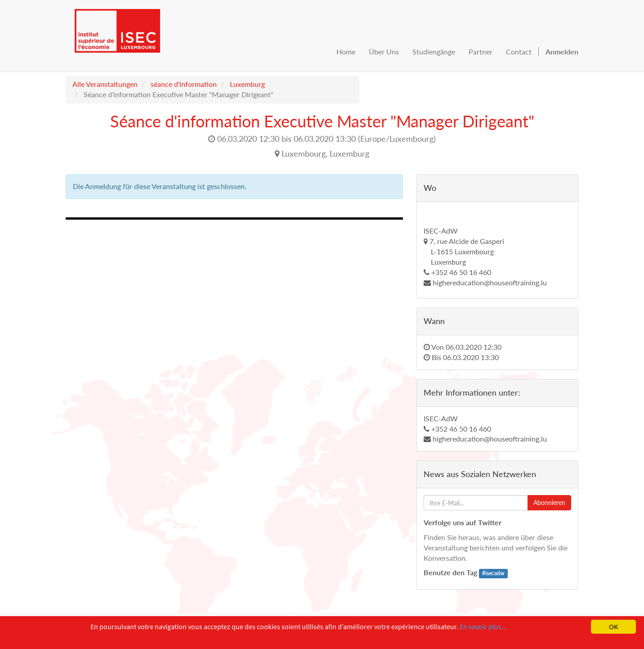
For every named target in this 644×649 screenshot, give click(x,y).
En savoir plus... (483, 626)
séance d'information (184, 84)
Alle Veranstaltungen (105, 84)
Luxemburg (247, 84)
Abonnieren (549, 503)
